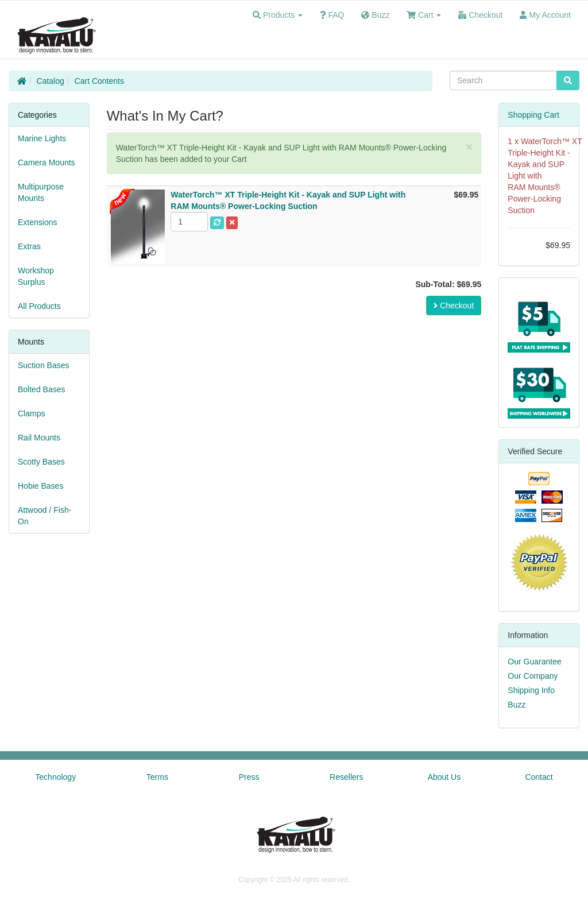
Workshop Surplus (36, 276)
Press (249, 777)
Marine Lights (42, 138)
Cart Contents (99, 81)
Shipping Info (531, 690)
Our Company (533, 676)
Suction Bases (44, 365)
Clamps (31, 413)
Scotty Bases (41, 462)
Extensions (37, 222)
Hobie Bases (40, 486)
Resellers (346, 777)
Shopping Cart (533, 115)
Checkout (454, 306)
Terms (157, 777)
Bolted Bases (42, 389)
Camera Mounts (47, 163)
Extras (29, 246)
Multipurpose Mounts (41, 192)
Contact (539, 777)
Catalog (51, 81)
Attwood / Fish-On (45, 516)
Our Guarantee (534, 662)
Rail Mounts (39, 438)
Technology (55, 777)
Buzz (517, 705)
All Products (39, 306)
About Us (444, 777)
